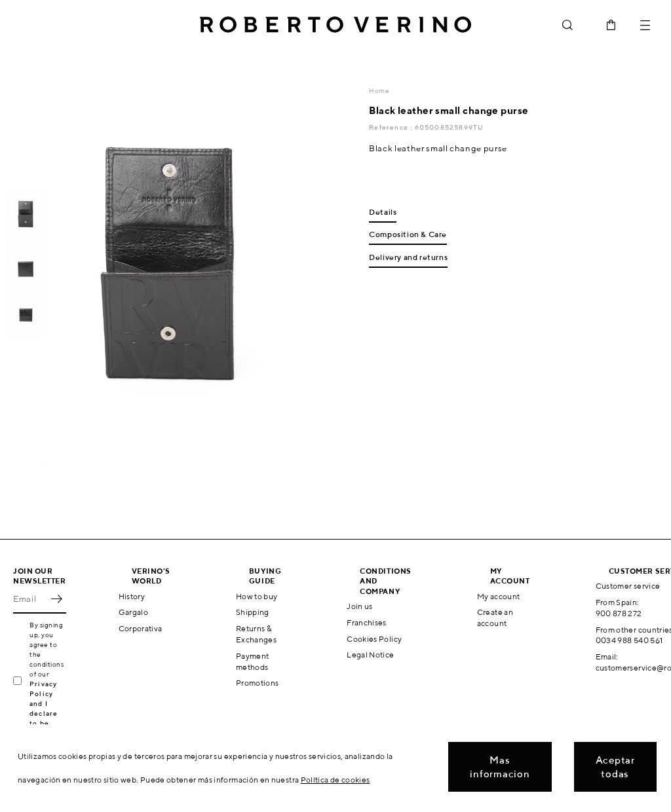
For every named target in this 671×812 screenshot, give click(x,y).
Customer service (628, 586)
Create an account (495, 618)
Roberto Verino (335, 25)
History (132, 596)
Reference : (392, 127)
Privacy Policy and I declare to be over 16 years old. (48, 713)
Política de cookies (335, 780)
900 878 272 (619, 613)
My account (499, 596)
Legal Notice (370, 655)
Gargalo (134, 612)
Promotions (258, 683)
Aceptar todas (615, 767)
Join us (360, 606)
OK (56, 599)
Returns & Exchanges (256, 634)
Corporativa (141, 628)
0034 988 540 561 (629, 640)
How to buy (257, 596)
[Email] (30, 599)
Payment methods (253, 661)
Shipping (253, 612)
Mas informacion (500, 767)
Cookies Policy (374, 639)
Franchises (367, 622)
